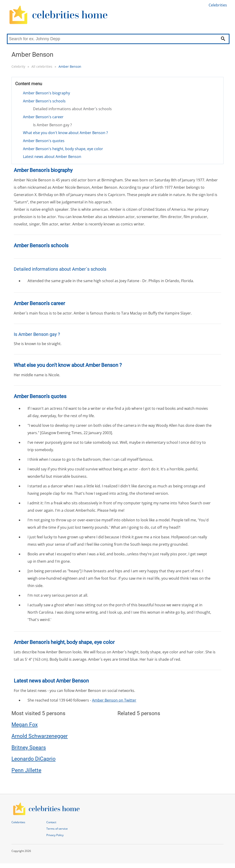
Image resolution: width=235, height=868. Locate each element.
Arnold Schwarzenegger (40, 736)
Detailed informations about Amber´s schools (72, 109)
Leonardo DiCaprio (34, 759)
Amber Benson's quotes (44, 141)
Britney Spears (29, 748)
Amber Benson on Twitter (114, 700)
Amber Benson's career (43, 117)
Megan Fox (25, 725)
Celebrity (18, 66)
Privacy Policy (55, 835)
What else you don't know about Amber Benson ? (65, 133)
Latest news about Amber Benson (52, 157)
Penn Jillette (26, 770)
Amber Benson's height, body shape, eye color (63, 149)
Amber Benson (70, 66)
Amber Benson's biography (46, 93)
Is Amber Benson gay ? (52, 125)
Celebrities (218, 5)
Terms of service (57, 829)
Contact (51, 822)
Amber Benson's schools (44, 101)
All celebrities (42, 66)
